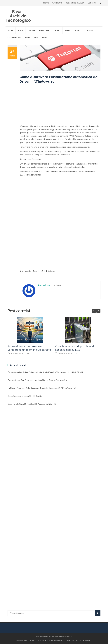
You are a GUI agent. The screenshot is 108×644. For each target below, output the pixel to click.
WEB (36, 38)
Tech (35, 271)
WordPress (66, 636)
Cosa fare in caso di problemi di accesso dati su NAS (32, 404)
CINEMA (31, 30)
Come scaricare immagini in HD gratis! (25, 396)
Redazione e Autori (75, 3)
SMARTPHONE (14, 38)
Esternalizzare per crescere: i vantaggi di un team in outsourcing (37, 380)
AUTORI (65, 640)
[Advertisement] (60, 106)
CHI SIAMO (55, 640)
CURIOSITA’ (44, 30)
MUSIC (68, 30)
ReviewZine (42, 636)
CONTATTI (75, 640)
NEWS (45, 38)
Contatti (92, 3)
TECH (27, 38)
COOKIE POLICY (41, 640)
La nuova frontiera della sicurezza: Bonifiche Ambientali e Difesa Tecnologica (43, 388)
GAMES (57, 30)
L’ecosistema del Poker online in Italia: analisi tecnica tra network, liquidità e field (45, 372)
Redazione (51, 271)
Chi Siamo (57, 3)
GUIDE (20, 30)
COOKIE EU (86, 640)
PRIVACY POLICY (25, 640)
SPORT (90, 30)
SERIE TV (79, 30)
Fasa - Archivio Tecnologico (18, 16)
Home (46, 3)
